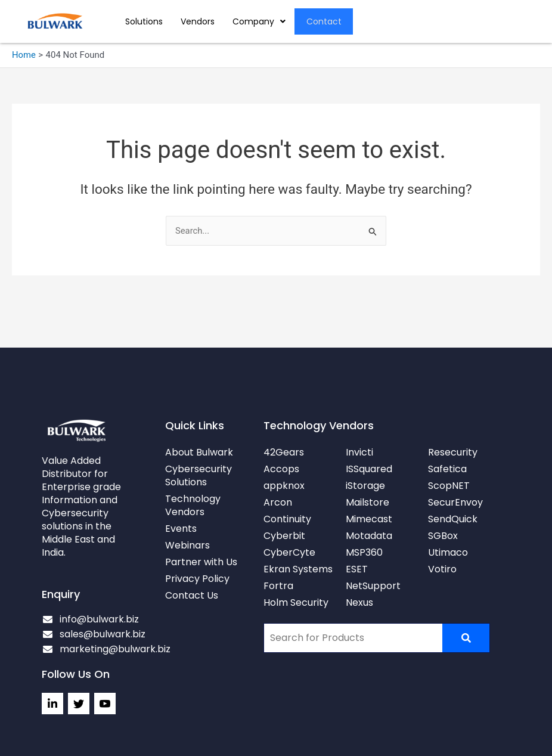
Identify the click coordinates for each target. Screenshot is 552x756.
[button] (259, 21)
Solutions (144, 21)
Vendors (198, 21)
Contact (324, 21)
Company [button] (259, 21)
